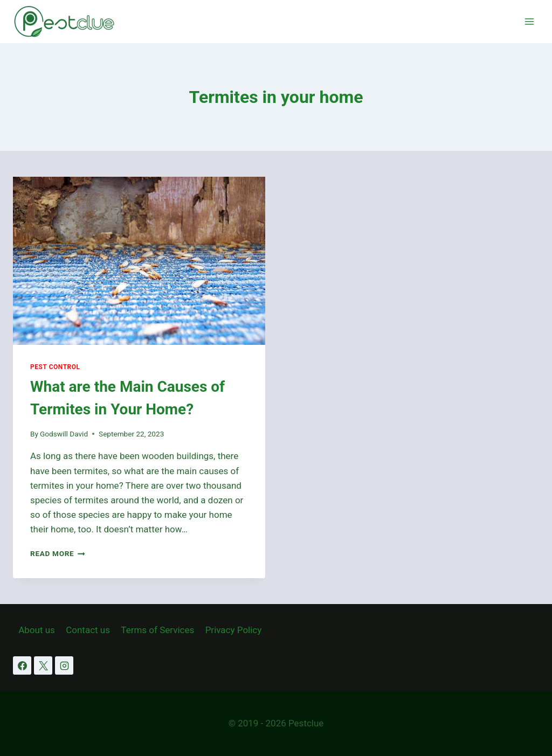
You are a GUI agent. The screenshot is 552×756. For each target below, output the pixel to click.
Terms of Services (157, 630)
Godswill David (64, 434)
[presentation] (139, 261)
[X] (43, 665)
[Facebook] (22, 665)
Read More (58, 553)
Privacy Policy (234, 630)
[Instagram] (64, 665)
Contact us (88, 630)
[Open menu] (529, 21)
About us (37, 630)
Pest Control (55, 367)
